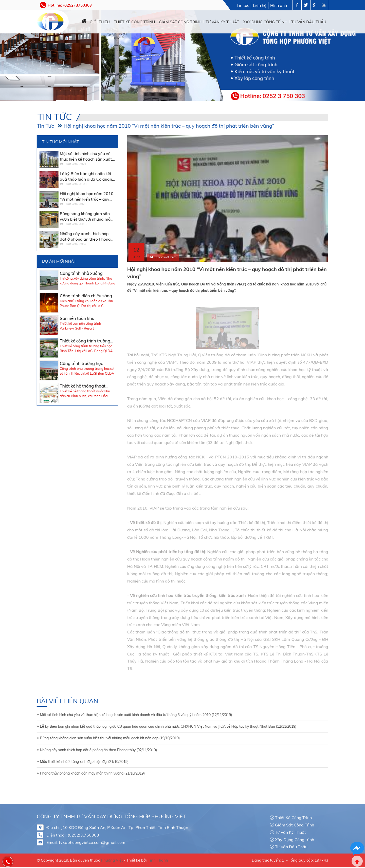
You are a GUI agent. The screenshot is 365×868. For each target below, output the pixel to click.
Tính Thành (158, 858)
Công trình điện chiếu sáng (63, 296)
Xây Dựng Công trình (295, 837)
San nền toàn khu (54, 318)
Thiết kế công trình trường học (62, 341)
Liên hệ (260, 5)
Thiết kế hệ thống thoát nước (60, 386)
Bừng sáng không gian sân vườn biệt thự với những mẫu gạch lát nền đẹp (63, 216)
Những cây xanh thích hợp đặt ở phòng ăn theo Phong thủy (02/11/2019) (75, 750)
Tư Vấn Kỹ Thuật (290, 830)
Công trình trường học (58, 363)
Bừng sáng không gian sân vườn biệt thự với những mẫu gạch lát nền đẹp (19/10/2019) (87, 738)
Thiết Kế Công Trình (293, 816)
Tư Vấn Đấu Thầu (291, 845)
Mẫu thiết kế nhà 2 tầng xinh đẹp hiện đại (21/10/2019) (61, 762)
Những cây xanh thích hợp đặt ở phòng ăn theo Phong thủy (62, 236)
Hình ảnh (279, 5)
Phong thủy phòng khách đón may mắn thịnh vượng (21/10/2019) (69, 773)
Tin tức (243, 5)
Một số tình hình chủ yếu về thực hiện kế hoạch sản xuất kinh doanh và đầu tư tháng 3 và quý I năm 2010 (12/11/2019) (113, 715)
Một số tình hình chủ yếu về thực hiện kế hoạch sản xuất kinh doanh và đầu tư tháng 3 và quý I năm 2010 (64, 156)
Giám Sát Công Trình (295, 823)
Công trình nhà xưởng (58, 273)
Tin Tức (22, 126)
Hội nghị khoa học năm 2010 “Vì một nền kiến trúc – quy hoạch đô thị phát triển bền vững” (146, 126)
